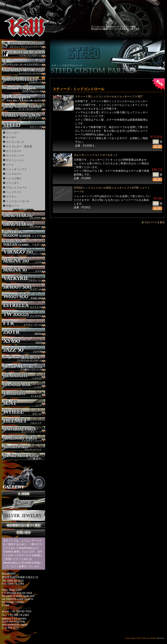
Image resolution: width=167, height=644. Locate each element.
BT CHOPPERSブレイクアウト (23, 98)
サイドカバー (14, 151)
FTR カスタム (23, 323)
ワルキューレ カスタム (23, 278)
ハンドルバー (14, 174)
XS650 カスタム (23, 341)
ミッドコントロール (18, 201)
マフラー (11, 197)
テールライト (23, 394)
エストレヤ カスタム (23, 305)
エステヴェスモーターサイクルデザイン (23, 62)
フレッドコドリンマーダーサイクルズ (23, 71)
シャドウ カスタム (23, 234)
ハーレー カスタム (23, 116)
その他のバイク (23, 367)
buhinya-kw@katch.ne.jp (16, 608)
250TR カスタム (23, 332)
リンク (23, 494)
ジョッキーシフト (16, 169)
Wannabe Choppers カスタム (23, 89)
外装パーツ (13, 206)
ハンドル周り (14, 178)
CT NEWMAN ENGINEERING (23, 45)
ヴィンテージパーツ (23, 448)
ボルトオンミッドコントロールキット (96, 155)
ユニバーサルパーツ (23, 430)
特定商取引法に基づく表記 (23, 525)
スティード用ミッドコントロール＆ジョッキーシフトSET (109, 97)
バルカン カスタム (23, 243)
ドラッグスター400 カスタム (23, 225)
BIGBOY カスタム (23, 359)
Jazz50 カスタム (23, 350)
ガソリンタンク (15, 142)
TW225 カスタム (23, 314)
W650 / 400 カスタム (23, 296)
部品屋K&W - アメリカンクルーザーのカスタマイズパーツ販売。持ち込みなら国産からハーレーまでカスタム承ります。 (23, 15)
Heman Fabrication (23, 54)
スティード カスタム (23, 125)
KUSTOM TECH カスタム (23, 80)
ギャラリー (23, 476)
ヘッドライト (14, 192)
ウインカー (13, 133)
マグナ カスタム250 (23, 260)
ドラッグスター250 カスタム (23, 216)
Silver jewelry (23, 516)
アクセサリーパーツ (23, 439)
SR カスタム (23, 287)
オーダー (11, 137)
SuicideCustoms (23, 503)
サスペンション (15, 160)
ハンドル (23, 385)
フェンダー (13, 183)
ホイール (23, 412)
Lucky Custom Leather (23, 107)
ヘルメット (23, 421)
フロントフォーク (16, 188)
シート (10, 165)
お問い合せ (23, 532)
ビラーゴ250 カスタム (23, 252)
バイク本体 (23, 457)
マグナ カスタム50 (23, 269)
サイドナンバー (15, 156)
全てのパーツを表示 (153, 222)
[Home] (161, 638)
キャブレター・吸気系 (19, 146)
